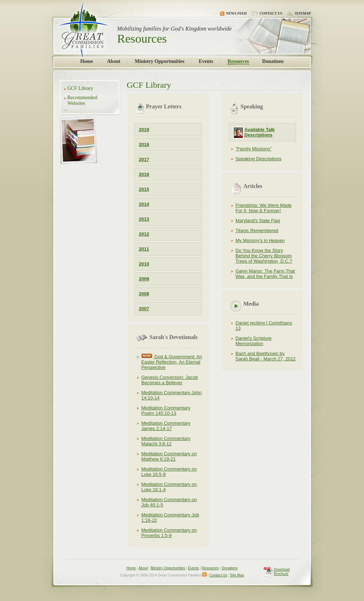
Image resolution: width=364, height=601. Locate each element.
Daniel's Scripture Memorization (254, 341)
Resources (238, 61)
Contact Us (267, 13)
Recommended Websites (82, 100)
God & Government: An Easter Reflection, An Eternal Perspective (172, 362)
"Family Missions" (254, 149)
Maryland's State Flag (258, 221)
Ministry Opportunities (160, 61)
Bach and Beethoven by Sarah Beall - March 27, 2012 (266, 356)
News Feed (234, 13)
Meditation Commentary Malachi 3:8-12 (166, 441)
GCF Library (81, 88)
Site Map (237, 575)
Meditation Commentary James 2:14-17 (166, 426)
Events (206, 61)
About (114, 61)
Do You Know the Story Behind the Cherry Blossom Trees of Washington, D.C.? (264, 256)
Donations (273, 61)
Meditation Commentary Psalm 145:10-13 (166, 410)
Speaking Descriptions (259, 159)
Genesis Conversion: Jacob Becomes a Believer (170, 380)
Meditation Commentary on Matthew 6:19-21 (169, 456)
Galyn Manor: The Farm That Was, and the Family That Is (265, 274)
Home (87, 61)
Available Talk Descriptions (260, 132)
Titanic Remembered (257, 230)
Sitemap (299, 13)
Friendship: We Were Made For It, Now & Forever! (264, 208)
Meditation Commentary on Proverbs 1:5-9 (169, 533)
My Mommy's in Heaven (260, 240)
